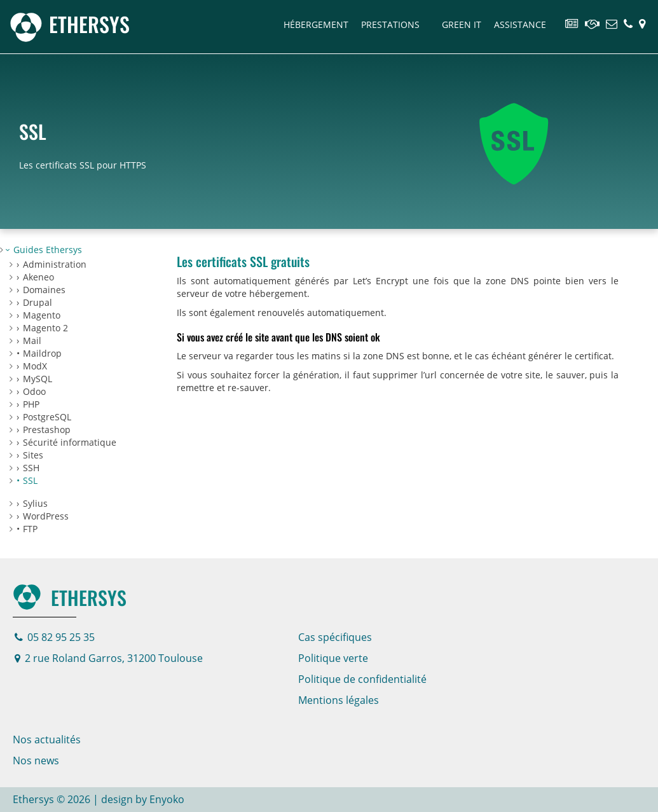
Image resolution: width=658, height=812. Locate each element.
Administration (55, 264)
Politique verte (333, 658)
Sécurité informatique (70, 442)
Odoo (34, 391)
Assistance (520, 24)
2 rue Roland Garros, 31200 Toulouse (109, 658)
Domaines (44, 290)
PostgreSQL (47, 417)
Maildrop (42, 353)
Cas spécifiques (335, 637)
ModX (35, 366)
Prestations (390, 24)
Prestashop (47, 430)
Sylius (35, 503)
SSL (30, 480)
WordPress (46, 516)
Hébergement (316, 24)
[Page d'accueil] (70, 24)
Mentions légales (339, 700)
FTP (30, 529)
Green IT (462, 24)
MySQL (38, 379)
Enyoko (167, 799)
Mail (32, 341)
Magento (42, 315)
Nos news (36, 760)
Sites (33, 455)
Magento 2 (45, 328)
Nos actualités (47, 740)
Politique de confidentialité (362, 679)
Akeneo (38, 277)
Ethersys (70, 597)
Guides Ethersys (48, 250)
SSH (31, 468)
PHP (31, 404)
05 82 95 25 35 (55, 637)
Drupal (38, 302)
